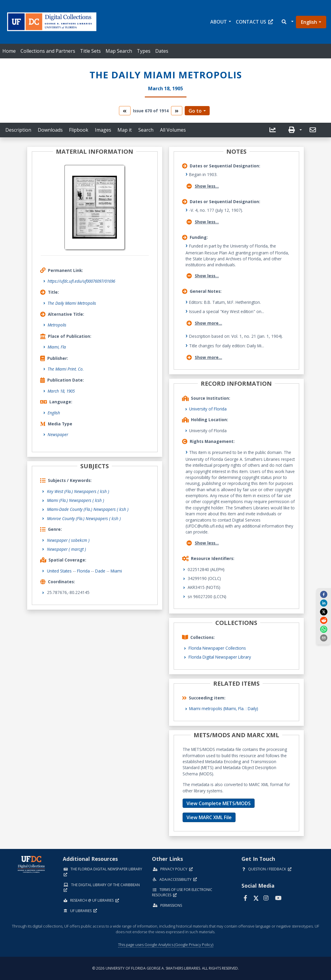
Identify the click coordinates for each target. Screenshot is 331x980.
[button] (287, 22)
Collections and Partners (48, 51)
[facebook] (324, 594)
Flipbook (79, 130)
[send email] (324, 638)
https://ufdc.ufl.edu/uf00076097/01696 (81, 281)
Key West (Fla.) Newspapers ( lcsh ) (78, 491)
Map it (125, 130)
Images (103, 130)
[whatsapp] (324, 629)
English (309, 22)
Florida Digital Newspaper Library (220, 657)
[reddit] (324, 620)
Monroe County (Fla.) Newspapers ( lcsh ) (84, 518)
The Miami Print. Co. (66, 369)
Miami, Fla (57, 347)
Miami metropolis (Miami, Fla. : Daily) (224, 708)
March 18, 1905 (61, 391)
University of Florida (208, 409)
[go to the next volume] (177, 111)
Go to (195, 111)
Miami (116, 571)
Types (144, 51)
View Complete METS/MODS (219, 803)
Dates (162, 51)
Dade (100, 571)
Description (18, 130)
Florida (83, 571)
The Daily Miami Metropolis (72, 303)
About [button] (219, 22)
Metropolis (57, 325)
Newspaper (58, 434)
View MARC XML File (209, 817)
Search (146, 130)
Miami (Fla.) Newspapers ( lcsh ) (76, 500)
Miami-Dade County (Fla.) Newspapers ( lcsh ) (88, 509)
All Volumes (173, 130)
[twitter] (324, 612)
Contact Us (254, 22)
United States (59, 571)
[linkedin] (324, 603)
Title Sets (90, 51)
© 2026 (165, 968)
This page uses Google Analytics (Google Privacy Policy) (166, 945)
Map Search (119, 51)
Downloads (50, 130)
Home (9, 51)
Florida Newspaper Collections (217, 648)
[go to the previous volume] (125, 111)
